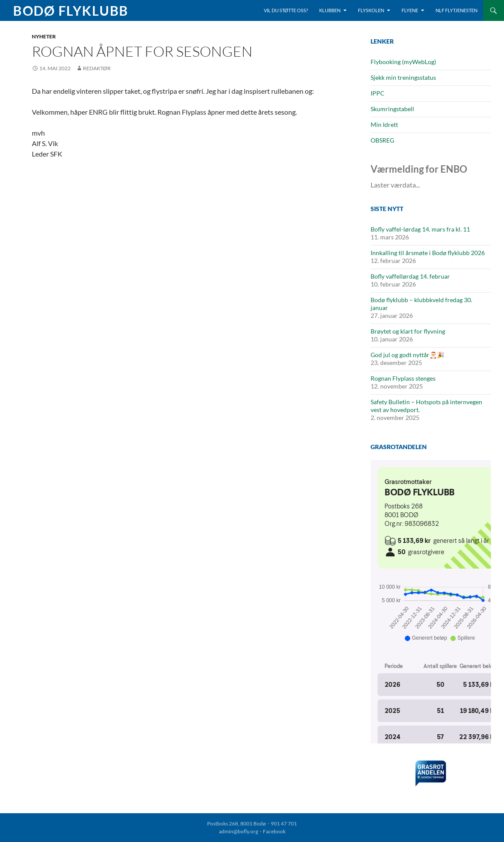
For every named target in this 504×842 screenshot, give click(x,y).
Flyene (410, 10)
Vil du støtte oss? (286, 10)
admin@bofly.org (238, 831)
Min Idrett (384, 124)
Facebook (274, 831)
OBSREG (382, 140)
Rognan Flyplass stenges (403, 378)
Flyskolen (371, 10)
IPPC (378, 93)
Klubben (330, 10)
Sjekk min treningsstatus (403, 77)
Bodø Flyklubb (71, 10)
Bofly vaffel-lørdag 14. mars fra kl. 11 (420, 229)
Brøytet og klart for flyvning (408, 331)
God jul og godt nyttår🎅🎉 (407, 355)
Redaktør (97, 68)
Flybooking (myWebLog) (403, 62)
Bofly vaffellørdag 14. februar (410, 276)
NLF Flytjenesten (456, 10)
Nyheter (44, 36)
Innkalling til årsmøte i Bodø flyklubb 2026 (428, 253)
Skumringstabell (392, 109)
